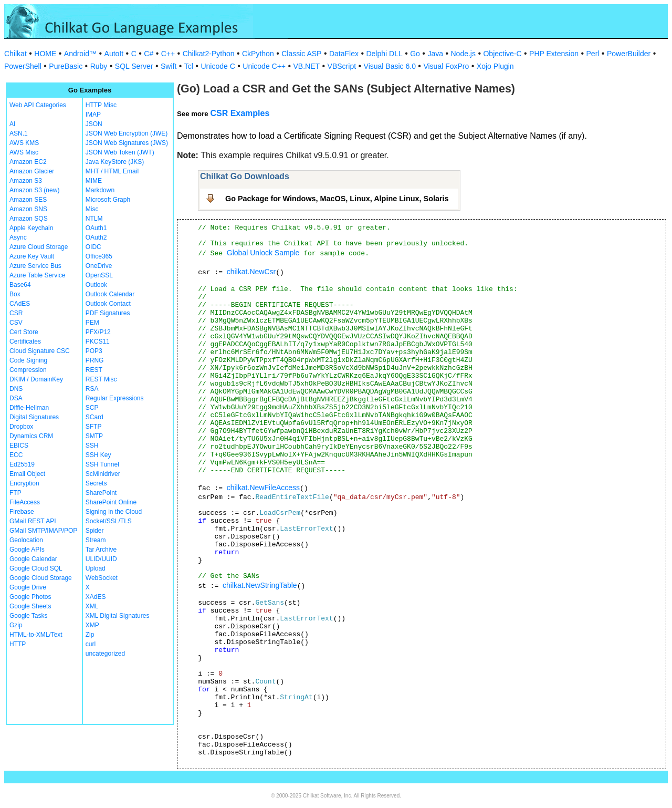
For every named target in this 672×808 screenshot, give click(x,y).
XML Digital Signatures (118, 616)
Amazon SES (28, 200)
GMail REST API (33, 521)
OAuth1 (96, 228)
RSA (92, 389)
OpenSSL (99, 275)
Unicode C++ (264, 66)
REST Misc (101, 379)
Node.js (463, 54)
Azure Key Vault (32, 256)
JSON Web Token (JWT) (120, 152)
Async (18, 237)
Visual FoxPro (446, 66)
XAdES (96, 597)
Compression (28, 370)
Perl (593, 54)
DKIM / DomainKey (36, 379)
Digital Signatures (34, 417)
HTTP (18, 644)
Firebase (22, 512)
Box (15, 294)
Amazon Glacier (32, 171)
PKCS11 (98, 341)
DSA (16, 398)
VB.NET (307, 66)
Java (435, 54)
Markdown (100, 190)
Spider (95, 531)
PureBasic (66, 66)
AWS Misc (24, 152)
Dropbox (21, 427)
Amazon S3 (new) (34, 190)
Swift (169, 66)
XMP (92, 625)
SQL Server (134, 66)
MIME (94, 181)
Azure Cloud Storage (39, 247)
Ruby (99, 66)
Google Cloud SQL (36, 568)
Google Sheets (30, 606)
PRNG (95, 360)
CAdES (20, 304)
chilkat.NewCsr (251, 272)
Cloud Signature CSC (40, 351)
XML (92, 606)
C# (149, 54)
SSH (92, 446)
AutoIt (114, 54)
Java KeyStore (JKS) (115, 162)
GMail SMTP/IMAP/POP (43, 531)
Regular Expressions (115, 398)
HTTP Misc (101, 105)
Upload (96, 568)
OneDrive (99, 266)
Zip (90, 635)
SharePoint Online (111, 502)
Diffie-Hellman (29, 408)
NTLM (94, 219)
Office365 (99, 256)
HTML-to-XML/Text (36, 635)
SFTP (94, 427)
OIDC (93, 247)
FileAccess (25, 502)
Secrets (96, 483)
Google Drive (28, 587)
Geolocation (26, 540)
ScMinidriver (103, 474)
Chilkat (15, 54)
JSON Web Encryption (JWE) (127, 133)
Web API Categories (38, 105)
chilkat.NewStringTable (260, 585)
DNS (16, 389)
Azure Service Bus (35, 266)
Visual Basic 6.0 (390, 66)
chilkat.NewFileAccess (263, 488)
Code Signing (28, 360)
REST (94, 370)
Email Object (27, 474)
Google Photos (30, 597)
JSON (94, 124)
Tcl (189, 66)
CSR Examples (240, 113)
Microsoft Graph (108, 200)
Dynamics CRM (31, 436)
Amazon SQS (29, 219)
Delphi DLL (384, 54)
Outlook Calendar (110, 294)
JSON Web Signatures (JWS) (127, 143)
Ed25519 (22, 464)
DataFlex (344, 54)
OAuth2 (96, 237)
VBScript (342, 66)
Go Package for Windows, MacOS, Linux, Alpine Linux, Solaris (337, 199)
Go (415, 54)
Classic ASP (301, 54)
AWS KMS (24, 143)
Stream (96, 540)
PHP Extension (554, 54)
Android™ (80, 54)
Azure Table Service (38, 275)
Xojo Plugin (495, 66)
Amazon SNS (28, 209)
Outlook (96, 285)
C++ (168, 54)
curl (91, 644)
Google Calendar (33, 559)
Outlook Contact (108, 304)
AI (12, 124)
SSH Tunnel (102, 464)
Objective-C (502, 54)
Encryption (24, 483)
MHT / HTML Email (112, 171)
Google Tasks (29, 616)
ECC (16, 455)
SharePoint (101, 493)
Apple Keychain (31, 228)
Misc (92, 209)
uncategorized (105, 654)
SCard (94, 417)
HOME (45, 54)
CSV (16, 323)
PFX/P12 (98, 332)
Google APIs (27, 550)
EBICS (19, 446)
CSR (16, 313)
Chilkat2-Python (209, 54)
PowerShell (23, 66)
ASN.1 (19, 133)
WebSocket (102, 578)
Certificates (25, 341)
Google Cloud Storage (41, 578)
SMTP (94, 436)
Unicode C (218, 66)
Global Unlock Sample (263, 253)
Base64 (20, 285)
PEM (92, 323)
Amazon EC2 (28, 162)
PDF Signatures (108, 313)
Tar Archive (101, 550)
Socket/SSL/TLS (109, 521)
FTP (15, 493)
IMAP (93, 115)
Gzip (16, 625)
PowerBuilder (629, 54)
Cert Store (24, 332)
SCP (92, 408)
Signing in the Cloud (114, 512)
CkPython (258, 54)
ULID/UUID (101, 559)
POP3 (94, 351)
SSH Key (98, 455)
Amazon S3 (26, 181)
